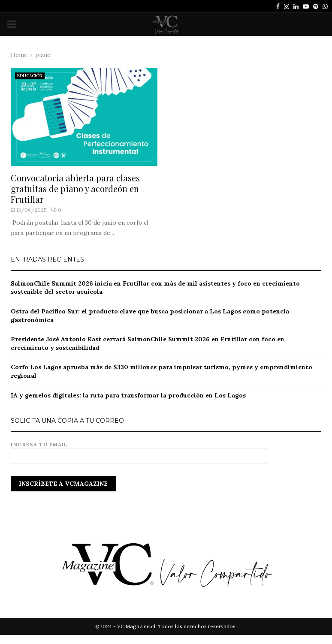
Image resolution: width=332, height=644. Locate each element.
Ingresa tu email (139, 450)
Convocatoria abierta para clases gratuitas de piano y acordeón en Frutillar (75, 188)
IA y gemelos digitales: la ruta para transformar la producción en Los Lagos (128, 395)
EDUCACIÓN (30, 76)
